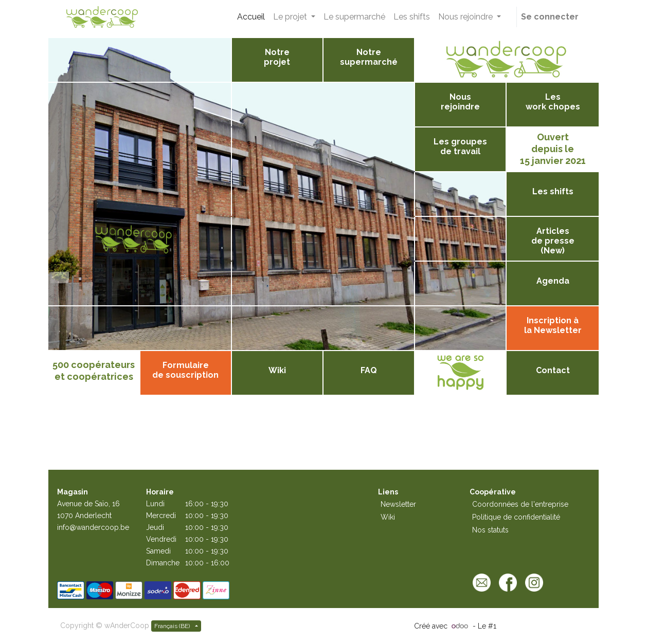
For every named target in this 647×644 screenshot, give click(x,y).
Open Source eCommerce (543, 626)
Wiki (388, 517)
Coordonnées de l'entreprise (520, 504)
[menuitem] (251, 17)
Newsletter (398, 504)
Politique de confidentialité (516, 517)
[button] (511, 17)
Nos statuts (490, 530)
